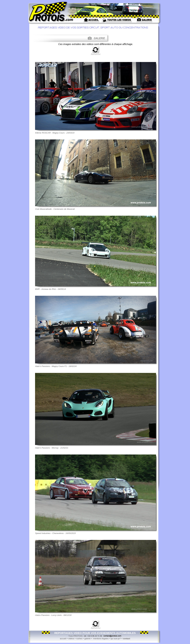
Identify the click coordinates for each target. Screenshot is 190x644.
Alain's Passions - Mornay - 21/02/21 (52, 448)
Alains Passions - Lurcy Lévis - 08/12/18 (53, 615)
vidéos (71, 639)
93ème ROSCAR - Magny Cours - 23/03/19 (55, 133)
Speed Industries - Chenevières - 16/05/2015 (55, 533)
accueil (63, 639)
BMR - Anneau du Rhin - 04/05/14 (50, 289)
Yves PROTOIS (75, 636)
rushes (79, 639)
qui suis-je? (116, 639)
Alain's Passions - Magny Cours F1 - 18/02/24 (56, 366)
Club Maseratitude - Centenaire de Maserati (55, 209)
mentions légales (101, 639)
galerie (87, 639)
